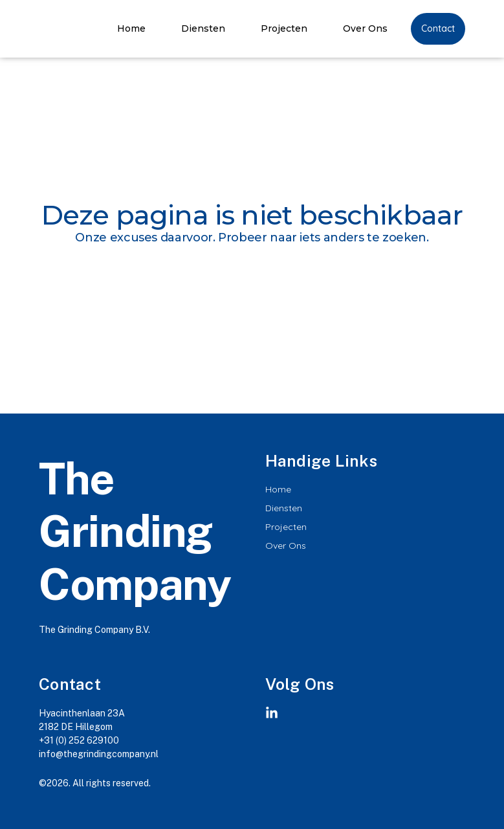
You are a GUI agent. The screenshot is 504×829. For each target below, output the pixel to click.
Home (131, 28)
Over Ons (365, 28)
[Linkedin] (272, 713)
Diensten (203, 28)
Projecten (284, 28)
